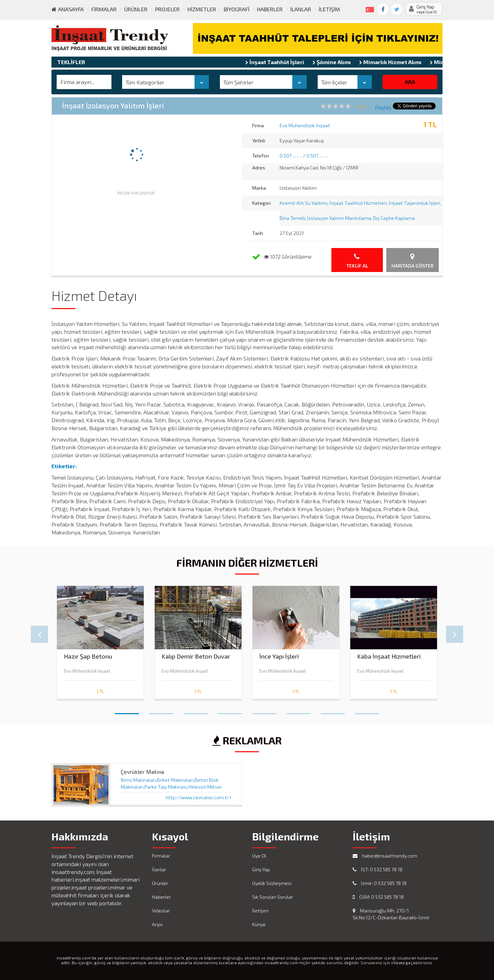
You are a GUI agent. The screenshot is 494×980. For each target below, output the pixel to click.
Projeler (167, 9)
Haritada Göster (413, 261)
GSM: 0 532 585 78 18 (378, 897)
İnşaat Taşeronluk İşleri (414, 203)
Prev (39, 634)
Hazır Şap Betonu (88, 656)
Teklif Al (357, 261)
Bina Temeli (292, 218)
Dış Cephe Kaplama (394, 218)
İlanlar (301, 9)
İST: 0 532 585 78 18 (378, 869)
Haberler (270, 9)
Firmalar (104, 9)
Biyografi (237, 9)
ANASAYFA (68, 9)
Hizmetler (202, 9)
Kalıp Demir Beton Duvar (196, 656)
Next (455, 634)
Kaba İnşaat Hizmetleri (389, 656)
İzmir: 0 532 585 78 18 (380, 883)
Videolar (161, 911)
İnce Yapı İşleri (279, 656)
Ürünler (136, 9)
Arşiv (157, 924)
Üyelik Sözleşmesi (272, 883)
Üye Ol (259, 856)
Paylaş (383, 107)
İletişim (329, 9)
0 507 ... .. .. (291, 156)
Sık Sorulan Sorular (273, 897)
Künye (259, 924)
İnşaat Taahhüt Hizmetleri (358, 203)
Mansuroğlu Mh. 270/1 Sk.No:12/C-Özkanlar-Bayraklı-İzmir (391, 914)
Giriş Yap (261, 869)
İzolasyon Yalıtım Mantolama (339, 218)
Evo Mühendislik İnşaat (305, 125)
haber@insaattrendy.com (385, 856)
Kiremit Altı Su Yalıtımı (303, 203)
